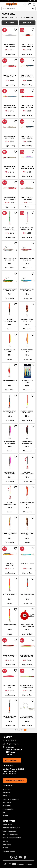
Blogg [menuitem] (5, 848)
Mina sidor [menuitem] (7, 844)
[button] (29, 4)
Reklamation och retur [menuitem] (12, 838)
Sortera (28, 23)
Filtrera (11, 23)
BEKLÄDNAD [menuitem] (7, 803)
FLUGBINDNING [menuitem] (8, 809)
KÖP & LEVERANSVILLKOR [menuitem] (12, 828)
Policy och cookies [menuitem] (10, 834)
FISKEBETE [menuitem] (7, 793)
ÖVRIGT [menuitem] (5, 816)
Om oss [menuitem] (5, 841)
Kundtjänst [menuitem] (7, 824)
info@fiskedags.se (12, 744)
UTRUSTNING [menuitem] (7, 789)
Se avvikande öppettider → (15, 780)
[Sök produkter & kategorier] (16, 9)
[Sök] (33, 9)
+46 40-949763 (11, 740)
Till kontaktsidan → (12, 760)
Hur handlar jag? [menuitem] (10, 831)
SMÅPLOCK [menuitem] (7, 796)
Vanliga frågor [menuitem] (9, 851)
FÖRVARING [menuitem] (7, 806)
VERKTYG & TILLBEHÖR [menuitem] (11, 799)
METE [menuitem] (5, 813)
